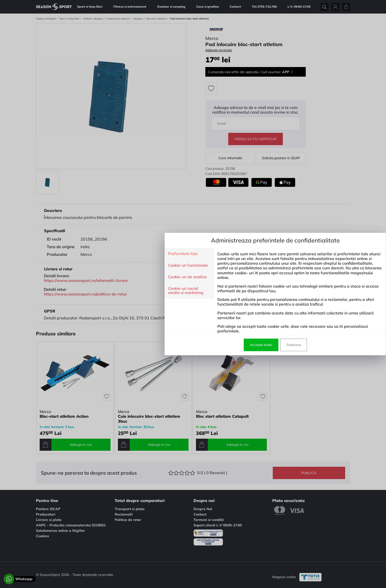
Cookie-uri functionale (106, 265)
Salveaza (211, 345)
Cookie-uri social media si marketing (104, 291)
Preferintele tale (101, 254)
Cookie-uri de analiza (105, 277)
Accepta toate (179, 345)
